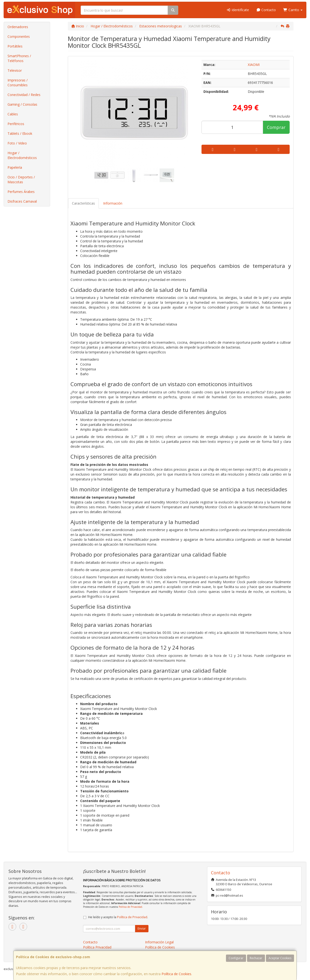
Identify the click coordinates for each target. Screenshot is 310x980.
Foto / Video (17, 143)
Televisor (15, 70)
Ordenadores (18, 27)
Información (113, 203)
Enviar (142, 928)
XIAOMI (254, 65)
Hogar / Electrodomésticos (22, 155)
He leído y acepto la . (118, 917)
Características (83, 203)
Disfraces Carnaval (22, 201)
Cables (13, 114)
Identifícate (238, 10)
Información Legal (159, 942)
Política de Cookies (176, 974)
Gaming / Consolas (22, 104)
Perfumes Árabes (21, 192)
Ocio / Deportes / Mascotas (21, 179)
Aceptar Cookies (280, 958)
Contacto (266, 10)
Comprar (276, 127)
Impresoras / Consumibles (18, 83)
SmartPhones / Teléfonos (19, 58)
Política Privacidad (97, 947)
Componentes (19, 36)
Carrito (293, 10)
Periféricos (16, 124)
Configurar (236, 958)
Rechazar (256, 958)
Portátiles (15, 46)
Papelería (15, 167)
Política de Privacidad (130, 907)
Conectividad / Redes (24, 95)
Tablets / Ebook (20, 133)
